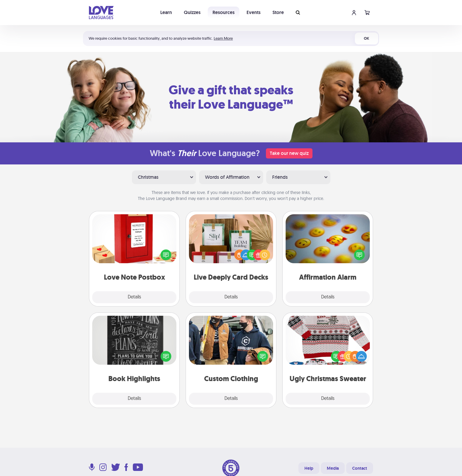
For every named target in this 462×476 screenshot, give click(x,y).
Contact (360, 468)
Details (134, 297)
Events (254, 12)
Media (333, 468)
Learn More (223, 38)
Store (278, 12)
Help (309, 468)
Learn (166, 12)
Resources (224, 12)
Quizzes (192, 12)
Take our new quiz (289, 153)
